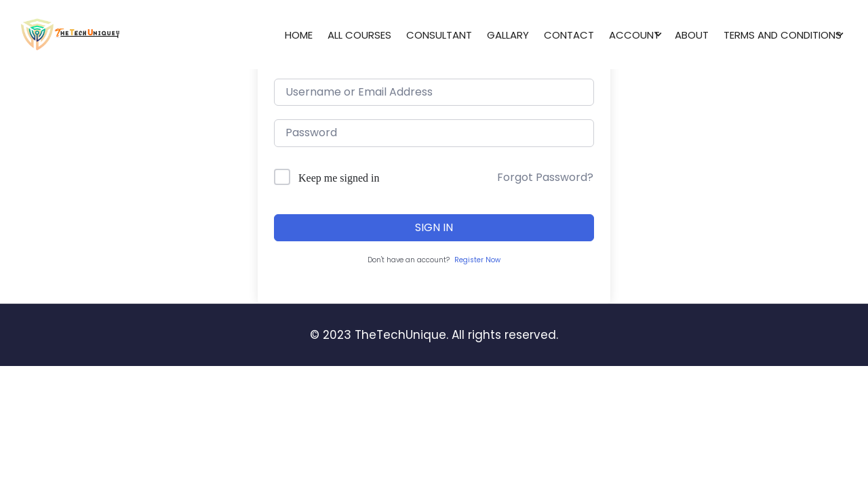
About (692, 35)
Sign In (434, 227)
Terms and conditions (783, 35)
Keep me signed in (339, 178)
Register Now (477, 260)
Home (299, 35)
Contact (569, 35)
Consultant (439, 35)
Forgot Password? (545, 177)
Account (634, 35)
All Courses (359, 35)
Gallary (508, 35)
